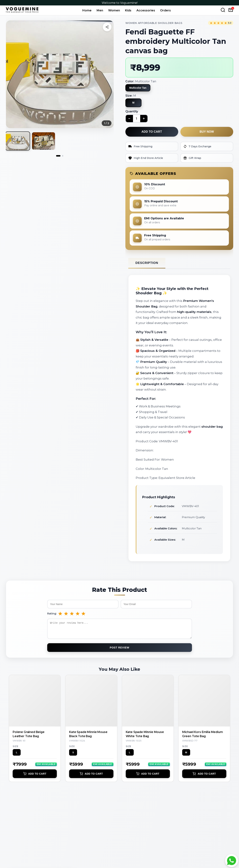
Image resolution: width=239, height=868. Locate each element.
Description (147, 263)
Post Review (120, 650)
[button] (60, 74)
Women (114, 10)
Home (87, 10)
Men (100, 10)
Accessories (146, 10)
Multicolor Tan (138, 88)
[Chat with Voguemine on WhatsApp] (232, 861)
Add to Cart (35, 776)
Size (15, 749)
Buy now (207, 132)
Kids (128, 10)
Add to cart (152, 132)
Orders (165, 10)
